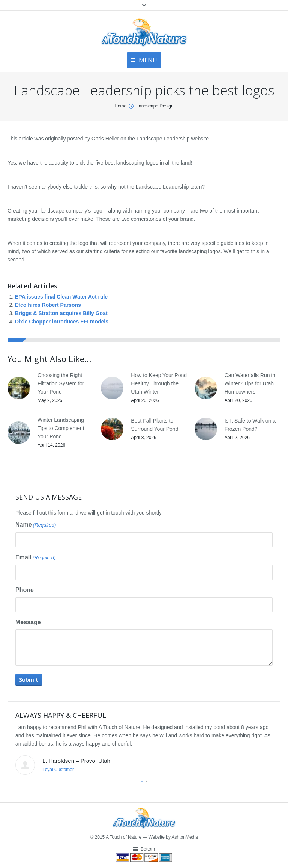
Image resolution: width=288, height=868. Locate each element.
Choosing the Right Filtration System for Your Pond (61, 383)
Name (36, 525)
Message (28, 622)
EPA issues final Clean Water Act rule (61, 297)
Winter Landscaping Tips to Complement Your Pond (61, 428)
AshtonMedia (185, 837)
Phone (25, 590)
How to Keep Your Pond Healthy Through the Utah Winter (159, 383)
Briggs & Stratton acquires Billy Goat (61, 313)
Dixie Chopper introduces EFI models (62, 322)
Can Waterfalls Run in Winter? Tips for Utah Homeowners (250, 383)
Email (35, 558)
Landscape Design (155, 106)
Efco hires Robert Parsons (48, 305)
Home (120, 106)
